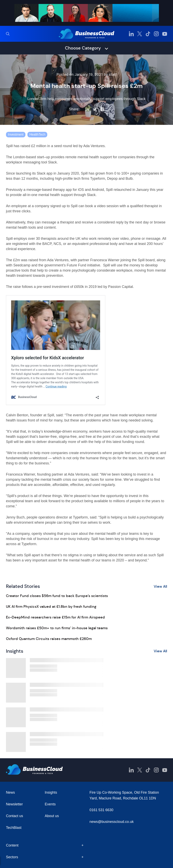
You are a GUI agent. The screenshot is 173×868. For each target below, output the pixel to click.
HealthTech (37, 134)
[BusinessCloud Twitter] (140, 34)
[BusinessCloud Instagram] (156, 34)
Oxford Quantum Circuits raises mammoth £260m (49, 639)
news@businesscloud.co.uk (112, 822)
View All (160, 586)
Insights (51, 792)
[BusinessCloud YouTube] (165, 34)
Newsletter (14, 804)
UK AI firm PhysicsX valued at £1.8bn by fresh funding (51, 607)
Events (50, 804)
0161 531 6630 (101, 810)
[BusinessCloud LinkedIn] (131, 34)
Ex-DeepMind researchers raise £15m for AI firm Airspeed (55, 617)
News (10, 792)
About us (52, 816)
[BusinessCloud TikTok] (148, 34)
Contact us (14, 816)
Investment (16, 134)
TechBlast (14, 828)
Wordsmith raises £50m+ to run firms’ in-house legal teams (57, 628)
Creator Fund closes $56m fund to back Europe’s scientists (57, 596)
